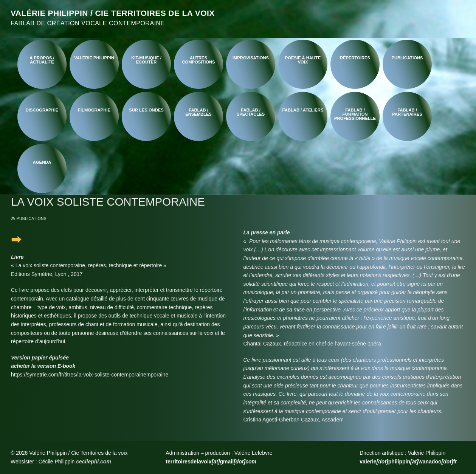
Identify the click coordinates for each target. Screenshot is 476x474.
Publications (29, 219)
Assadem (333, 420)
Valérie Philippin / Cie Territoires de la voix (113, 13)
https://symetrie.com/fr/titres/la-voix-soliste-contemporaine (79, 375)
